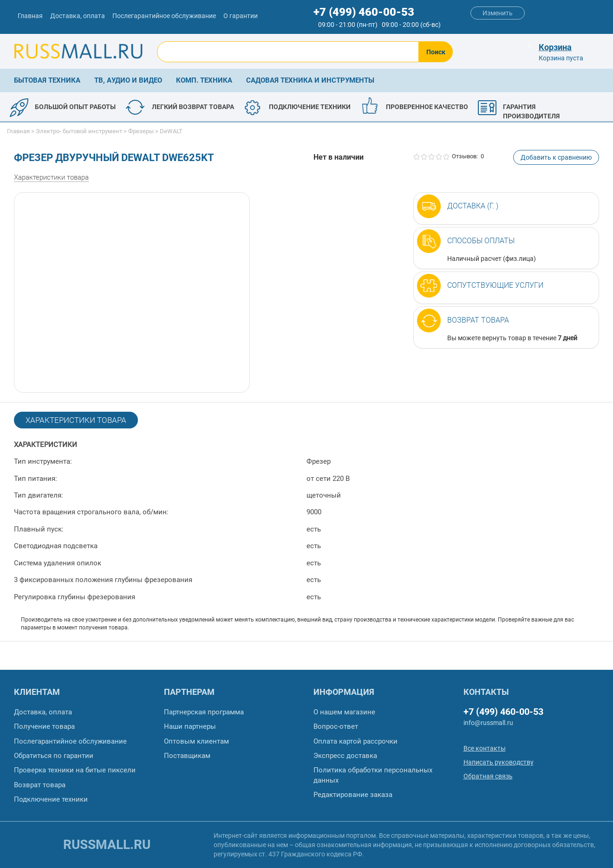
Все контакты (485, 748)
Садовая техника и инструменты (310, 80)
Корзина (555, 47)
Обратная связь (488, 776)
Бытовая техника (47, 80)
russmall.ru (107, 845)
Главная (30, 16)
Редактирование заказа (353, 795)
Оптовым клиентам (196, 741)
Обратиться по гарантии (54, 756)
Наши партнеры (190, 726)
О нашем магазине (344, 712)
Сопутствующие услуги (495, 285)
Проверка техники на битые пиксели (75, 770)
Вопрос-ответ (336, 726)
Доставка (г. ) (473, 206)
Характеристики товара (51, 177)
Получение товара (44, 726)
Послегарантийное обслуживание (164, 16)
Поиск (436, 52)
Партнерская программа (204, 712)
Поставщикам (187, 756)
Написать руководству (499, 762)
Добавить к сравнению (556, 157)
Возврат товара (478, 320)
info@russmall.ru (488, 723)
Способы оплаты (481, 241)
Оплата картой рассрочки (355, 741)
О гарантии (241, 16)
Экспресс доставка (345, 756)
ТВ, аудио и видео (128, 80)
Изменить (498, 13)
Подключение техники (51, 799)
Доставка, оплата (78, 16)
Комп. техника (204, 80)
